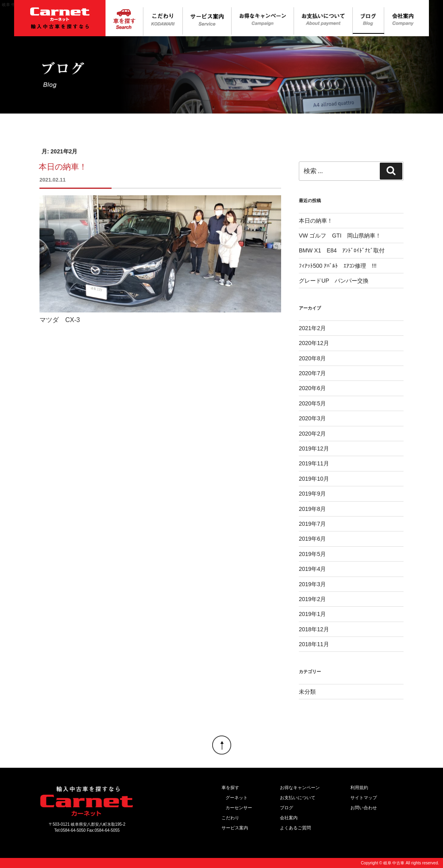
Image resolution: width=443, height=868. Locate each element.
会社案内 (289, 818)
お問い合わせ (364, 808)
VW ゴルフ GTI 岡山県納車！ (340, 236)
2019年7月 (312, 524)
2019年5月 (312, 554)
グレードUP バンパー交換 (334, 281)
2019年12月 (314, 448)
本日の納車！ (63, 167)
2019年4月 (312, 569)
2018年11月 (314, 644)
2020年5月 (312, 403)
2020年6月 (312, 388)
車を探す (230, 787)
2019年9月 (312, 494)
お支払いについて (298, 798)
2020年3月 (312, 418)
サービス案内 (235, 828)
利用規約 (359, 787)
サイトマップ (364, 798)
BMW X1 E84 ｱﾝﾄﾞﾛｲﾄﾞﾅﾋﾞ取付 (342, 250)
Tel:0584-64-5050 (70, 830)
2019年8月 (312, 509)
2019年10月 (314, 479)
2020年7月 (312, 373)
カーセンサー (239, 808)
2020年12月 (314, 343)
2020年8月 (312, 358)
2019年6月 (312, 539)
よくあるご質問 (295, 828)
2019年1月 (312, 614)
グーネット (237, 798)
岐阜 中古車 (394, 863)
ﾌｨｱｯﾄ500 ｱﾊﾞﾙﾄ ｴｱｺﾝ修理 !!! (338, 266)
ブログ (287, 808)
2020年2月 (312, 434)
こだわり (230, 818)
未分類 (307, 692)
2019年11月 (314, 463)
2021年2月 (312, 328)
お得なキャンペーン (300, 787)
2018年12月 (314, 629)
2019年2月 (312, 599)
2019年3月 (312, 584)
